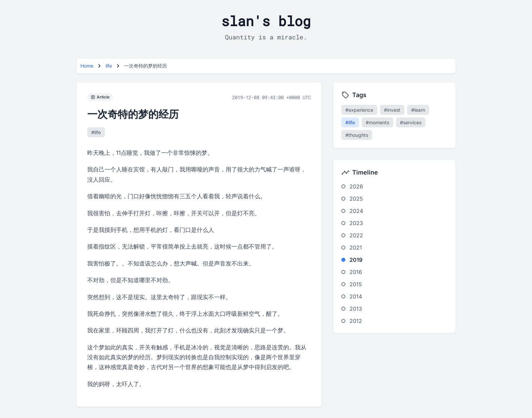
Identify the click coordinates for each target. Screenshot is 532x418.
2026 (356, 186)
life (109, 66)
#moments (377, 122)
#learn (418, 110)
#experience (359, 110)
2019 (356, 260)
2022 (356, 235)
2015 (356, 284)
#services (411, 122)
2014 (356, 296)
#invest (392, 110)
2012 (356, 321)
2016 (356, 272)
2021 (356, 248)
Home (87, 66)
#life (96, 132)
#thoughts (357, 135)
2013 (356, 309)
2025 (356, 199)
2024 (356, 211)
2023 (356, 223)
